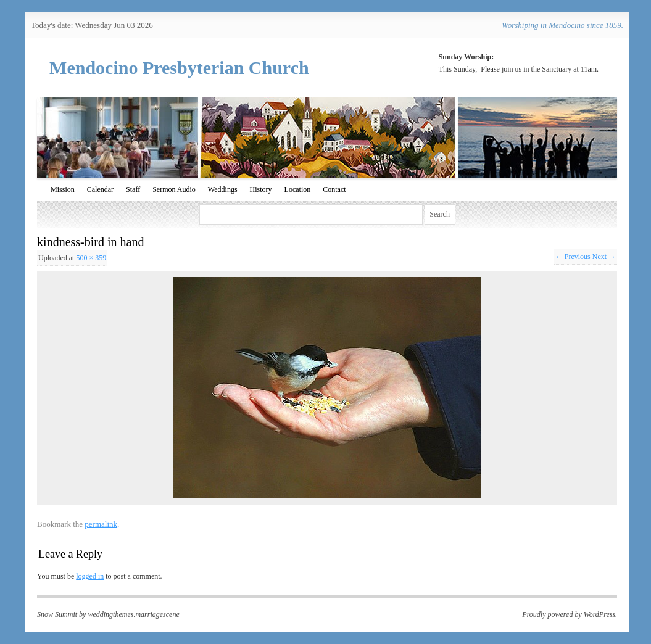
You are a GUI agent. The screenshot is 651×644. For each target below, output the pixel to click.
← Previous (573, 257)
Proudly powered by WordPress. (570, 614)
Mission (63, 189)
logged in (90, 576)
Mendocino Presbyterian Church (179, 68)
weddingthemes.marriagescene (133, 614)
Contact (334, 189)
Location (298, 189)
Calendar (100, 189)
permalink (101, 524)
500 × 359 (91, 258)
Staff (133, 189)
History (261, 189)
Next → (604, 257)
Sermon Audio (174, 189)
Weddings (223, 189)
